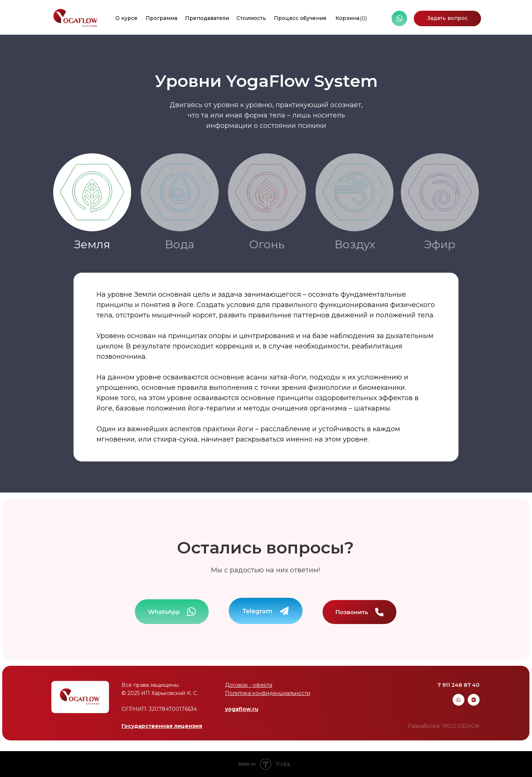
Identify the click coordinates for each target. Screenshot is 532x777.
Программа (161, 18)
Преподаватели (207, 18)
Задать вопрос (448, 18)
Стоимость (251, 18)
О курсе (126, 18)
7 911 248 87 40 (458, 685)
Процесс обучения (300, 18)
